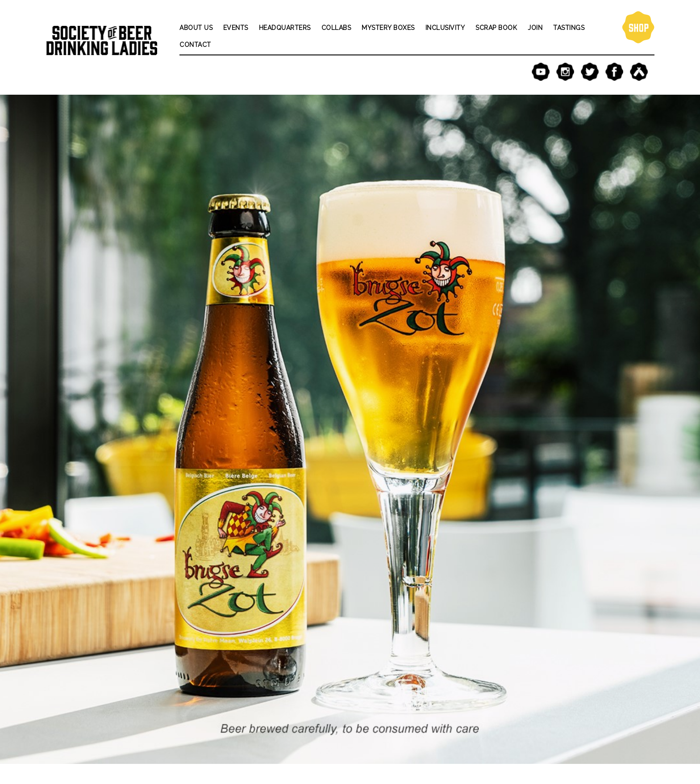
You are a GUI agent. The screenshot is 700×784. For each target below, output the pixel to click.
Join (535, 28)
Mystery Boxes (388, 28)
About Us (196, 28)
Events (236, 28)
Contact (195, 45)
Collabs (336, 28)
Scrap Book (496, 28)
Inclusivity (445, 28)
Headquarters (285, 28)
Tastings (569, 28)
